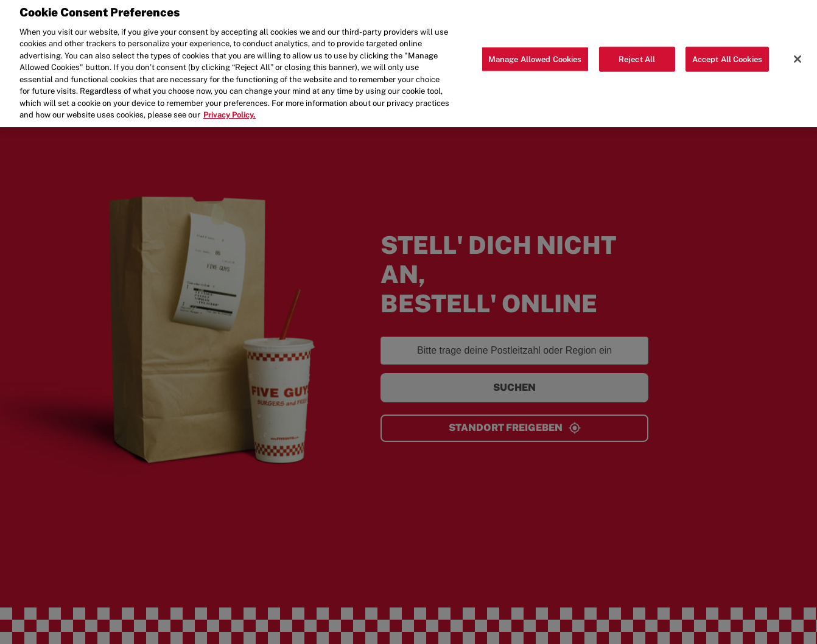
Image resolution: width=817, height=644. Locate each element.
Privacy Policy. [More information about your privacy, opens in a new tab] (230, 109)
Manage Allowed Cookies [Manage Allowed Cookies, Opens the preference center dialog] (535, 53)
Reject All (637, 53)
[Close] (798, 53)
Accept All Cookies (727, 53)
